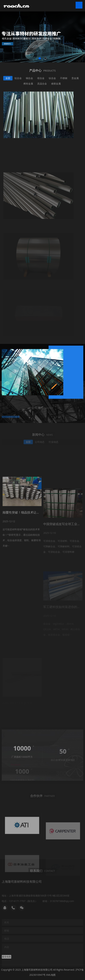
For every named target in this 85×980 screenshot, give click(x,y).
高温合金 (42, 85)
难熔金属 (56, 85)
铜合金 (29, 79)
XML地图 (51, 975)
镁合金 (41, 79)
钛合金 (52, 79)
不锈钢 (64, 79)
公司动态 (40, 444)
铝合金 (18, 79)
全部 (8, 79)
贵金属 (75, 79)
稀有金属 (28, 85)
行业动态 (54, 444)
